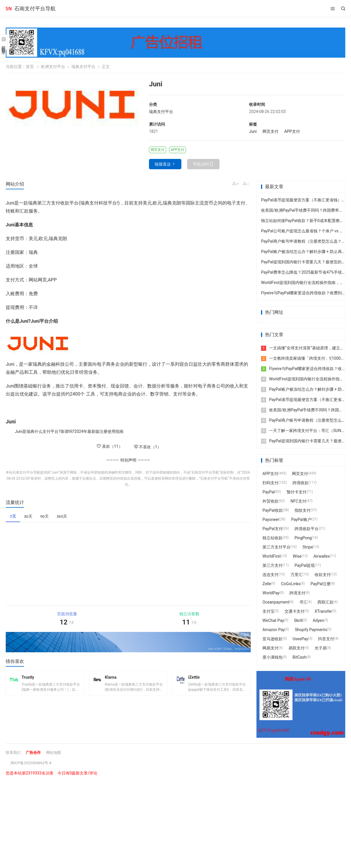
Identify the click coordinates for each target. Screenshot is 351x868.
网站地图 (56, 752)
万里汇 (297, 575)
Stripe (308, 547)
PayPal (269, 492)
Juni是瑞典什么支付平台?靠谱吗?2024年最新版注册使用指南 (69, 431)
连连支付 (270, 575)
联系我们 (14, 752)
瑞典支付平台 (83, 67)
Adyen (318, 620)
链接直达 (163, 164)
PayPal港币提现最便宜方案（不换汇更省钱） (301, 200)
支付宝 (268, 611)
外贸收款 (270, 501)
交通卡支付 (295, 611)
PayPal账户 (301, 519)
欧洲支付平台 (53, 67)
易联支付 (297, 648)
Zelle (267, 584)
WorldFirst (272, 556)
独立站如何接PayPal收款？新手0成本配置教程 (302, 221)
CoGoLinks (291, 584)
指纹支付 (303, 510)
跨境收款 (301, 483)
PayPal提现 (305, 565)
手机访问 (201, 164)
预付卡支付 (297, 492)
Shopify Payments (311, 630)
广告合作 (35, 752)
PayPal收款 (273, 510)
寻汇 (303, 602)
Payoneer (271, 519)
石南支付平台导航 (35, 8)
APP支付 (292, 131)
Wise (297, 556)
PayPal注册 (321, 584)
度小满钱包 (272, 657)
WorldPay (271, 593)
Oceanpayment (276, 602)
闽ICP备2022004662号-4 (33, 763)
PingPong (303, 538)
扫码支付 (270, 483)
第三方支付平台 (277, 547)
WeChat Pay (273, 620)
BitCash (299, 657)
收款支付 (323, 575)
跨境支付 (297, 593)
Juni (253, 131)
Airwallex (322, 556)
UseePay (300, 639)
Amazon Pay (274, 630)
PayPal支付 (273, 529)
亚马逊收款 (272, 639)
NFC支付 (298, 501)
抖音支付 (326, 639)
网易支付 (270, 648)
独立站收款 (272, 538)
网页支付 (270, 131)
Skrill (298, 620)
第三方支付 (272, 565)
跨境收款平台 (307, 529)
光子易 (321, 648)
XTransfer (323, 611)
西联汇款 (325, 602)
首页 (30, 67)
